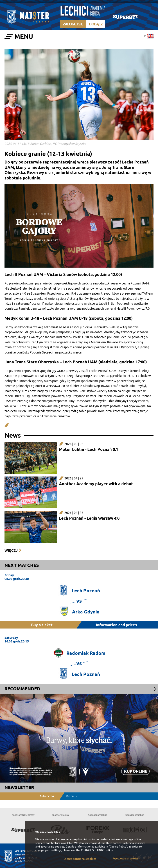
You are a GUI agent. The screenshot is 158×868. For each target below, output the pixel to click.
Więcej (11, 550)
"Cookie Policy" (118, 847)
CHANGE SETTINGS (93, 850)
